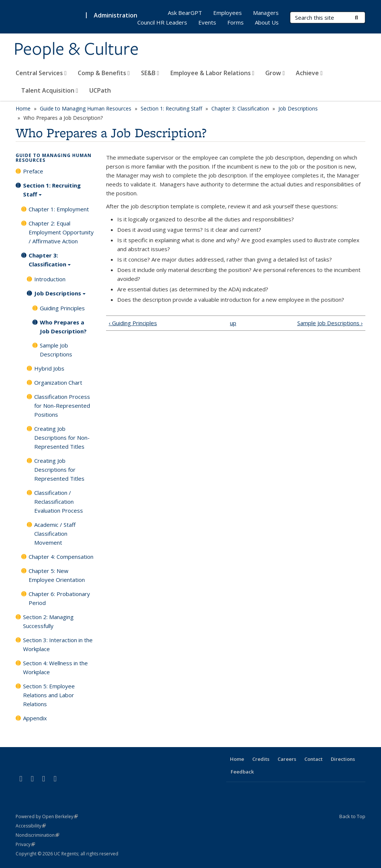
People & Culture (76, 49)
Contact (313, 759)
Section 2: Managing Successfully (48, 621)
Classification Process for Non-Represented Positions (62, 406)
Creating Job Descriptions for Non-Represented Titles (62, 438)
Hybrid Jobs (49, 368)
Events (207, 22)
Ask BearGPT (185, 13)
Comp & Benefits (104, 73)
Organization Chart (58, 382)
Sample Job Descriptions (56, 350)
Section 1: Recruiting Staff (171, 108)
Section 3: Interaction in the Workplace (58, 644)
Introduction (50, 279)
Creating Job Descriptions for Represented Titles (59, 470)
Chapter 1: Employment (59, 209)
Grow (275, 73)
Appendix (35, 718)
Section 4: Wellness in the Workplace (55, 667)
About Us (267, 22)
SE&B (150, 73)
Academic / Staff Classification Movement (55, 534)
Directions (343, 759)
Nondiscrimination (37, 835)
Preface (33, 171)
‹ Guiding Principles (133, 323)
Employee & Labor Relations (212, 73)
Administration (116, 15)
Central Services (41, 73)
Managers (266, 13)
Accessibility (31, 826)
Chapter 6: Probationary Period (59, 598)
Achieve (309, 73)
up (233, 323)
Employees (228, 13)
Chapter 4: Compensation (61, 557)
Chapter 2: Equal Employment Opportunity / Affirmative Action (61, 232)
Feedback (242, 772)
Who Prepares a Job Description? (63, 327)
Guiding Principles (62, 308)
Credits (261, 759)
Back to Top (352, 816)
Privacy (25, 844)
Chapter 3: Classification (240, 108)
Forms (236, 22)
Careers (287, 759)
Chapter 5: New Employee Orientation (57, 575)
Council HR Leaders (162, 22)
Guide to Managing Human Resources (86, 108)
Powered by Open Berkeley (47, 816)
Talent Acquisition (50, 90)
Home (23, 108)
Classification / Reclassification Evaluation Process (59, 502)
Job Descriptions (298, 108)
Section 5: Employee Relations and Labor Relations (49, 695)
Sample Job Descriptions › (330, 323)
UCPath (100, 90)
